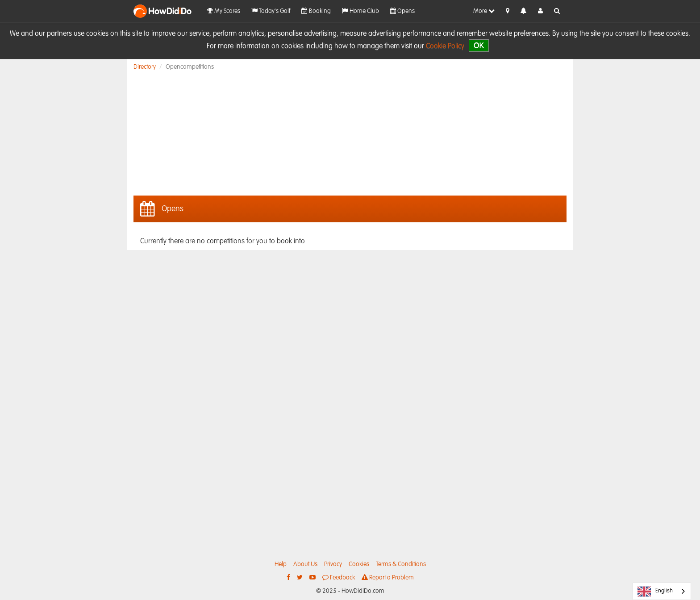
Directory (145, 67)
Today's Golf (271, 11)
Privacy (333, 564)
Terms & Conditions (401, 564)
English (655, 592)
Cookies (359, 564)
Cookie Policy (445, 46)
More (484, 11)
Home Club (360, 11)
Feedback (339, 577)
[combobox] (662, 591)
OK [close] (479, 45)
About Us (305, 564)
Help (281, 564)
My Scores (224, 11)
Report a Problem (388, 577)
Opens (402, 11)
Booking (316, 11)
